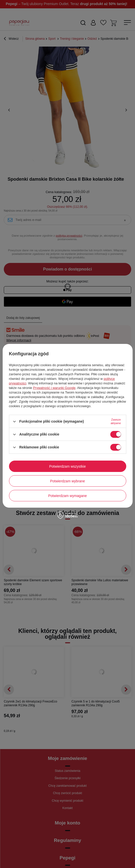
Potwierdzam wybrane (68, 481)
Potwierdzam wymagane (67, 496)
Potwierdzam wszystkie (67, 466)
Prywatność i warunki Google (54, 388)
